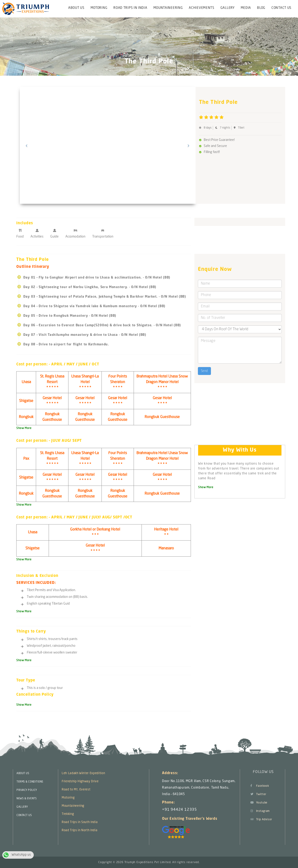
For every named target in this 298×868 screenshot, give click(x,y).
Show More (24, 428)
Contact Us (281, 8)
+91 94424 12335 (179, 810)
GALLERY (22, 807)
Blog (261, 8)
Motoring (99, 8)
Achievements (201, 8)
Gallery (228, 8)
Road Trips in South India (80, 822)
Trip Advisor (261, 820)
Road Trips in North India (80, 830)
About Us (76, 8)
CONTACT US (24, 815)
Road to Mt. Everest (76, 790)
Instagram (260, 811)
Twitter (258, 794)
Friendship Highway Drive (80, 781)
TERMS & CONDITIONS (30, 782)
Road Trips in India (130, 8)
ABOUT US (23, 774)
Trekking (68, 814)
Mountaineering (168, 8)
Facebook (260, 786)
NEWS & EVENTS (27, 799)
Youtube (259, 803)
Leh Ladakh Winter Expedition (83, 773)
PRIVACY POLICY (27, 790)
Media (246, 8)
